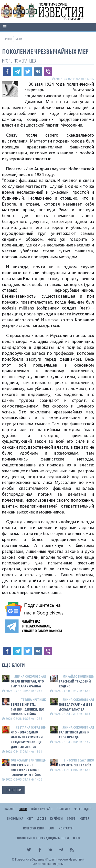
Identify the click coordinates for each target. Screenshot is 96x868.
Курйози (56, 818)
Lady (51, 828)
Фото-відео (83, 809)
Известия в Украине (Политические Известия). (50, 859)
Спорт (71, 818)
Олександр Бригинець (28, 760)
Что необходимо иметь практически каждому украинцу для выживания (27, 739)
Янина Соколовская (30, 676)
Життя (84, 818)
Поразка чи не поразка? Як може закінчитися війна (26, 770)
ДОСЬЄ (42, 818)
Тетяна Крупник (33, 699)
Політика (63, 809)
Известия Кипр (34, 828)
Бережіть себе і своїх (75, 765)
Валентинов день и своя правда (74, 735)
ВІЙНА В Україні (42, 809)
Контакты (66, 828)
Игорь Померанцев (19, 61)
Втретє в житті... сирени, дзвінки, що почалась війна (27, 709)
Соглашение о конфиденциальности (42, 838)
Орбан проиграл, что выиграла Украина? (27, 684)
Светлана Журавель (31, 727)
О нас (77, 838)
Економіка (15, 818)
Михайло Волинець (78, 676)
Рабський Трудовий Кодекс (75, 684)
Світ (30, 818)
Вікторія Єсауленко (79, 760)
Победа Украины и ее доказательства (75, 707)
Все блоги (13, 790)
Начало (9, 809)
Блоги (23, 809)
